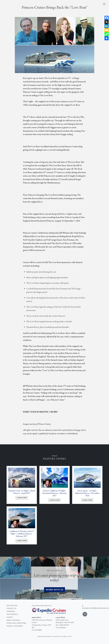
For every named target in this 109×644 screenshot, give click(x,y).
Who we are (12, 606)
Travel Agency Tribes (66, 636)
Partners (11, 611)
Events (10, 617)
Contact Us (11, 608)
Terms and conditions (16, 623)
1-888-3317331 (64, 625)
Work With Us (54, 590)
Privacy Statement (15, 626)
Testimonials (12, 614)
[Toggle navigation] (104, 4)
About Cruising (13, 620)
